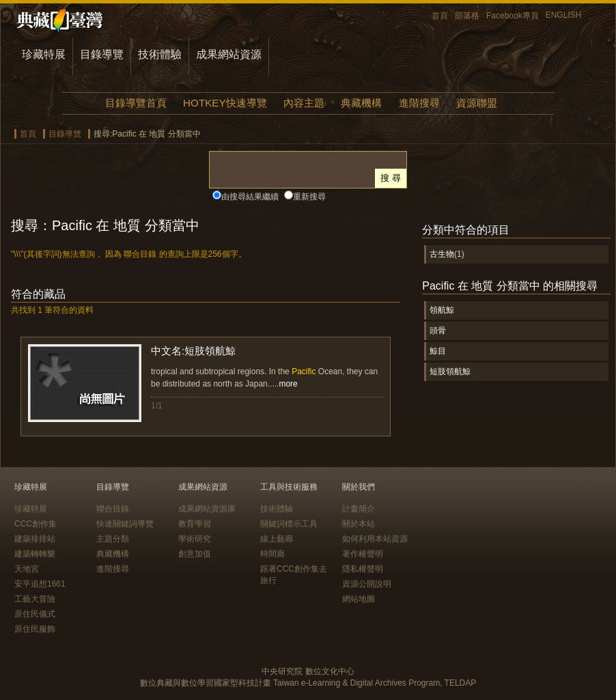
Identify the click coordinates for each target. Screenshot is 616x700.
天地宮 (27, 569)
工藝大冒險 (35, 599)
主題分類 (113, 539)
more (288, 384)
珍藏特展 (44, 54)
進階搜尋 (419, 103)
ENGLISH (564, 15)
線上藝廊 (277, 539)
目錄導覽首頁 (136, 103)
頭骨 (438, 331)
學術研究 (195, 539)
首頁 (440, 16)
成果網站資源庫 (207, 509)
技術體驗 (160, 54)
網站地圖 (359, 599)
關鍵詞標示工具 (289, 524)
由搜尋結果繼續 (250, 197)
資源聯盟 (477, 103)
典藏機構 (361, 103)
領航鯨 (442, 310)
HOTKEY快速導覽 (225, 103)
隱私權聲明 (363, 569)
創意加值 (195, 554)
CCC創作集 (36, 524)
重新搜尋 (309, 197)
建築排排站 (35, 539)
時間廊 (272, 554)
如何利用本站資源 (375, 539)
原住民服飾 (35, 629)
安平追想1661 (40, 584)
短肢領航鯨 (450, 372)
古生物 (442, 254)
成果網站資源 (229, 54)
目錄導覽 (102, 54)
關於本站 (359, 524)
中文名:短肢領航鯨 (193, 351)
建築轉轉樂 (35, 554)
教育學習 (195, 524)
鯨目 (438, 351)
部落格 (467, 16)
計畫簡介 (359, 509)
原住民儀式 (35, 614)
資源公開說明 (367, 584)
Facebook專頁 (513, 16)
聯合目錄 (113, 509)
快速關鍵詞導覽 (125, 524)
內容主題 (304, 103)
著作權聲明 (363, 554)
